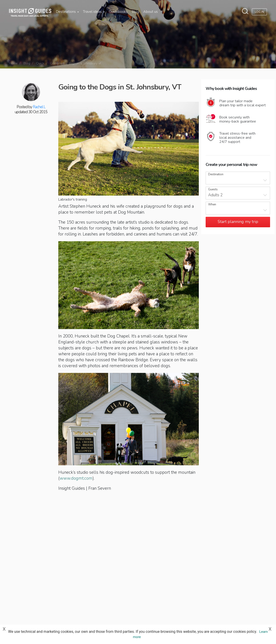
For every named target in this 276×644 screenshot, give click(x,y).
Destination (216, 174)
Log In (259, 12)
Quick (40, 63)
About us (151, 12)
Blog (135, 12)
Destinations (67, 12)
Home (13, 63)
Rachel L (39, 107)
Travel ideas (94, 12)
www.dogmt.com (76, 478)
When (212, 205)
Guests (213, 190)
